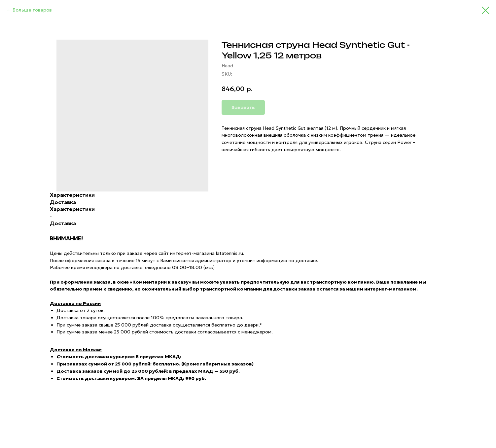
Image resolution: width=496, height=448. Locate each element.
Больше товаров (32, 10)
